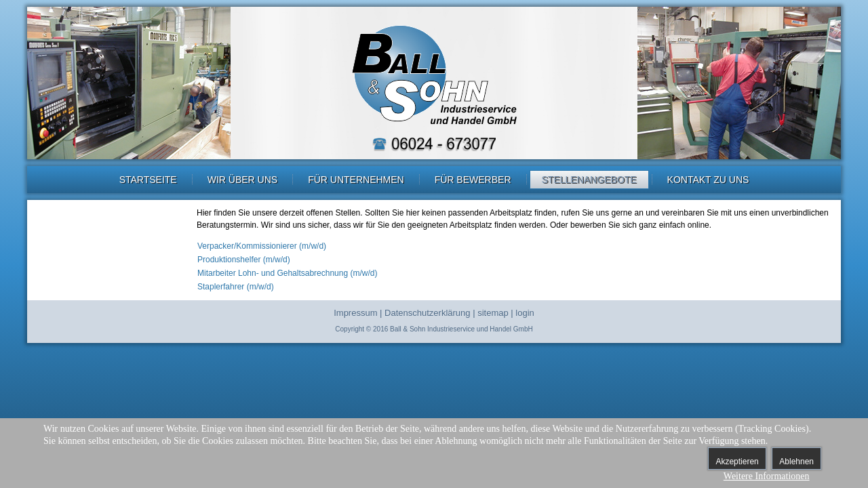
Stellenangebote (589, 180)
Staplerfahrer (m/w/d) (236, 287)
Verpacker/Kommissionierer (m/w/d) (262, 246)
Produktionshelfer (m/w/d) (244, 260)
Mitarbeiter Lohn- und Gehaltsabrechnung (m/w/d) (287, 273)
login (525, 313)
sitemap (493, 313)
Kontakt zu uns (708, 180)
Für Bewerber (473, 180)
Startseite (148, 180)
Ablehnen (796, 462)
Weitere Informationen (767, 476)
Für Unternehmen (356, 180)
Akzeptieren (737, 462)
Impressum (355, 313)
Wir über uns (242, 180)
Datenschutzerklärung (427, 313)
